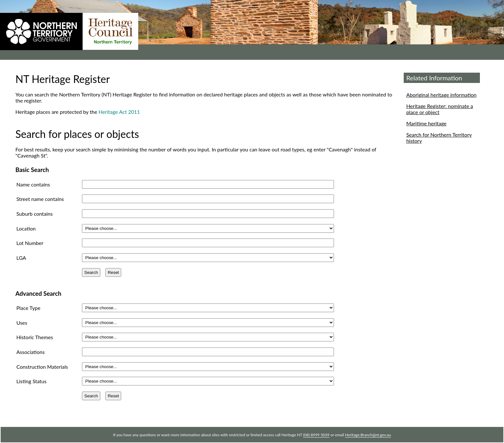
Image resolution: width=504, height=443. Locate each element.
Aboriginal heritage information (441, 95)
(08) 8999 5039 (316, 435)
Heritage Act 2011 (119, 112)
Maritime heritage (426, 123)
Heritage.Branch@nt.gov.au (368, 435)
